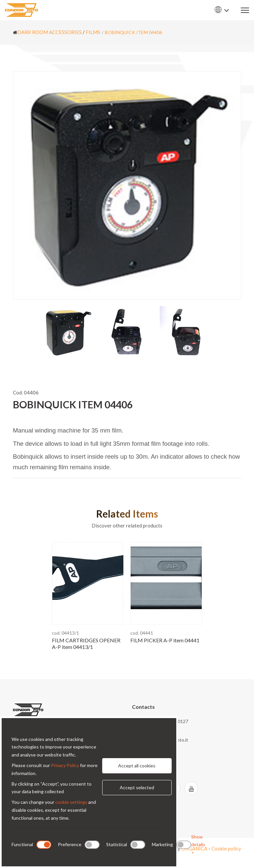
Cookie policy (226, 848)
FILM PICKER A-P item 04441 (165, 640)
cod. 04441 (142, 633)
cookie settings (71, 802)
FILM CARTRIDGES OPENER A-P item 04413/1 (86, 643)
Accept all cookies (137, 766)
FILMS (93, 32)
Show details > (198, 845)
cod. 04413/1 (65, 633)
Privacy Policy (65, 765)
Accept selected (137, 787)
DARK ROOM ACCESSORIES (49, 32)
